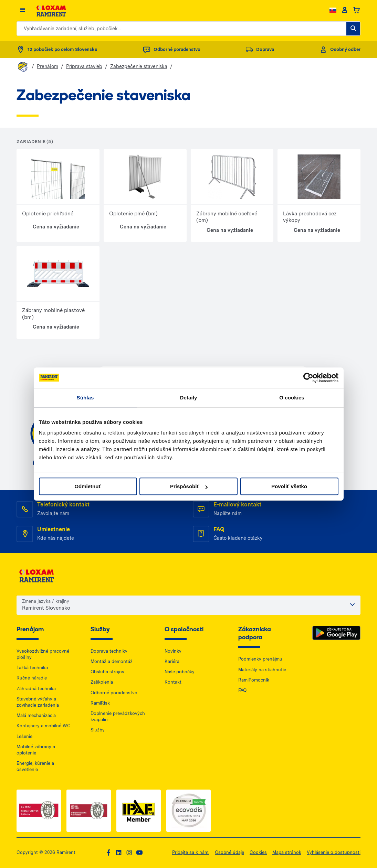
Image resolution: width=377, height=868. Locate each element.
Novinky (173, 651)
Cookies (258, 852)
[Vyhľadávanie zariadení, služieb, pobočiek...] (353, 29)
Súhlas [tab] (85, 398)
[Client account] (344, 10)
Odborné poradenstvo (114, 693)
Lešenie (24, 736)
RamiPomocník (254, 680)
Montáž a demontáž (112, 661)
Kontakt (173, 682)
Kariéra (172, 661)
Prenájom (48, 66)
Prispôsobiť (189, 486)
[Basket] (357, 10)
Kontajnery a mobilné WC (44, 726)
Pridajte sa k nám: (191, 852)
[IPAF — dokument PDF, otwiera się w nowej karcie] (139, 811)
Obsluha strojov (107, 672)
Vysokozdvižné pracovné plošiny (43, 654)
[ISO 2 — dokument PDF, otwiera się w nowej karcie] (89, 811)
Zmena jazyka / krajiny (46, 601)
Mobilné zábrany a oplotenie (36, 750)
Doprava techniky (109, 651)
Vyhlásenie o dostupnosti (334, 852)
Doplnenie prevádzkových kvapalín (118, 716)
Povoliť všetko (289, 486)
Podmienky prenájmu (260, 659)
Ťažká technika (32, 668)
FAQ (242, 690)
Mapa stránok (287, 852)
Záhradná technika (36, 689)
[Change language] (333, 10)
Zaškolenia (102, 682)
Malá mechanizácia (36, 715)
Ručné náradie (32, 678)
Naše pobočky (180, 672)
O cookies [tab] (292, 398)
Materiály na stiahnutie (262, 670)
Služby (98, 730)
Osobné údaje (229, 852)
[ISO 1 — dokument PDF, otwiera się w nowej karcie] (39, 811)
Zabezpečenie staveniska (139, 66)
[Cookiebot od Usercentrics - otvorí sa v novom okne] (308, 378)
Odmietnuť (88, 486)
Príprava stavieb (84, 66)
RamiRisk (100, 703)
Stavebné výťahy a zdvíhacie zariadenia (38, 702)
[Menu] (23, 10)
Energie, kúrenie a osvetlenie (35, 766)
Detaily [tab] (189, 398)
